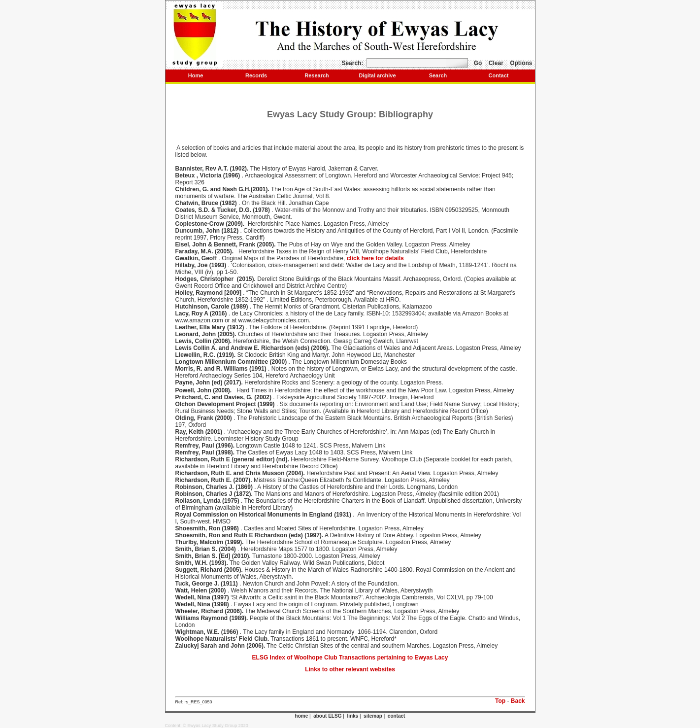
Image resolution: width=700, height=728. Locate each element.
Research (317, 75)
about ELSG (327, 716)
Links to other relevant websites (350, 669)
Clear (496, 63)
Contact (499, 75)
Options (521, 63)
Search (438, 75)
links (352, 716)
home (302, 716)
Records (256, 75)
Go (478, 63)
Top (500, 701)
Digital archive (377, 75)
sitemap (373, 716)
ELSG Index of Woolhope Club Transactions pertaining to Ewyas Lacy (350, 658)
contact (397, 716)
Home (196, 75)
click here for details (375, 258)
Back (518, 701)
